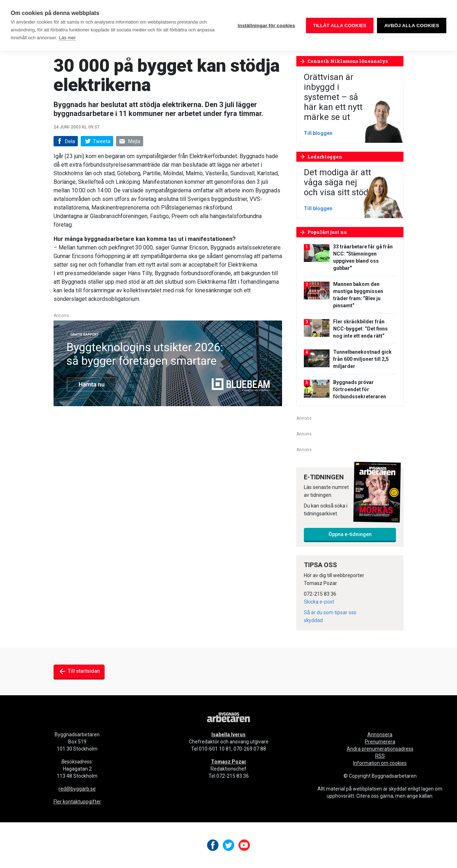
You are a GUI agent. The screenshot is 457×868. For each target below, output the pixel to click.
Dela (65, 142)
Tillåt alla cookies (340, 26)
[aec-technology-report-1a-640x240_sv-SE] (168, 363)
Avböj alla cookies (412, 26)
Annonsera (380, 735)
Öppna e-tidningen (350, 534)
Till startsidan (79, 671)
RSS (380, 756)
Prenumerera (380, 742)
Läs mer (67, 38)
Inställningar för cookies (267, 26)
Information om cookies (380, 763)
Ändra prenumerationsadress (380, 749)
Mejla (130, 142)
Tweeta (97, 141)
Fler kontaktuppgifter (77, 802)
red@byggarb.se (77, 789)
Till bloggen (318, 133)
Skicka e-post (319, 602)
